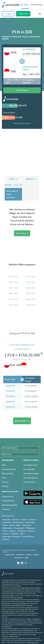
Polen (5, 531)
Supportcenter (8, 497)
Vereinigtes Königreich (11, 537)
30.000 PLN (10, 396)
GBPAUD (31, 294)
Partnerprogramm (31, 478)
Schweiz (6, 534)
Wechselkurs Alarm (31, 474)
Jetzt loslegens (22, 90)
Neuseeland (19, 528)
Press (4, 478)
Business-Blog (8, 474)
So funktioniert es (31, 465)
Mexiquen (27, 525)
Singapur (12, 531)
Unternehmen (36, 5)
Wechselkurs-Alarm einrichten (12, 194)
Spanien (31, 531)
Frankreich (7, 522)
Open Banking (29, 482)
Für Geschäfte (29, 469)
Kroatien (24, 520)
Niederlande (7, 528)
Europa (32, 520)
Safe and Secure (19, 558)
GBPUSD (13, 288)
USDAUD (31, 282)
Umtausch (6, 509)
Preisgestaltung (8, 501)
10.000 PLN (10, 386)
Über (4, 465)
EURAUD (13, 277)
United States (28, 537)
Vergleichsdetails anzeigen (22, 123)
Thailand (14, 534)
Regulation (36, 554)
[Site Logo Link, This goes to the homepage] (11, 5)
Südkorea (22, 531)
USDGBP (13, 294)
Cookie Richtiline (20, 554)
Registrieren (23, 14)
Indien (5, 525)
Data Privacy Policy (9, 554)
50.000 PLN (10, 407)
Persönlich (24, 5)
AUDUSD (13, 299)
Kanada (15, 520)
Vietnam (6, 539)
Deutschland (18, 522)
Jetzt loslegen (22, 233)
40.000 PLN (10, 402)
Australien (6, 520)
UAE (22, 534)
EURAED (13, 305)
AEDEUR (13, 282)
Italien (18, 525)
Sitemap (27, 558)
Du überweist (29, 49)
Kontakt (5, 486)
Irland (11, 525)
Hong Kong (30, 522)
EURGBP (31, 299)
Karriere (5, 482)
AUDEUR (31, 305)
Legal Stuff (29, 554)
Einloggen (8, 14)
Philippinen (30, 528)
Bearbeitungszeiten (10, 505)
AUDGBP (31, 277)
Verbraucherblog (9, 469)
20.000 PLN (10, 391)
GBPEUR (31, 288)
